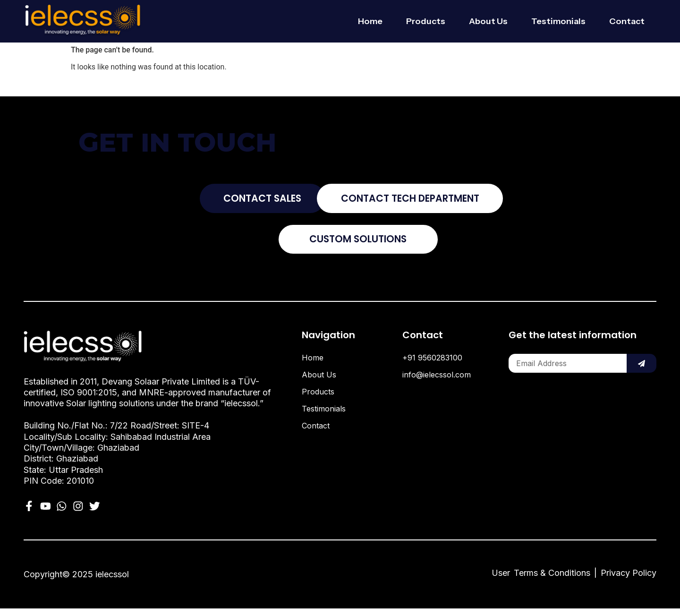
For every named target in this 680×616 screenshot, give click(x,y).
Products (426, 21)
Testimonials (558, 21)
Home (370, 21)
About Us (488, 21)
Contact (627, 21)
